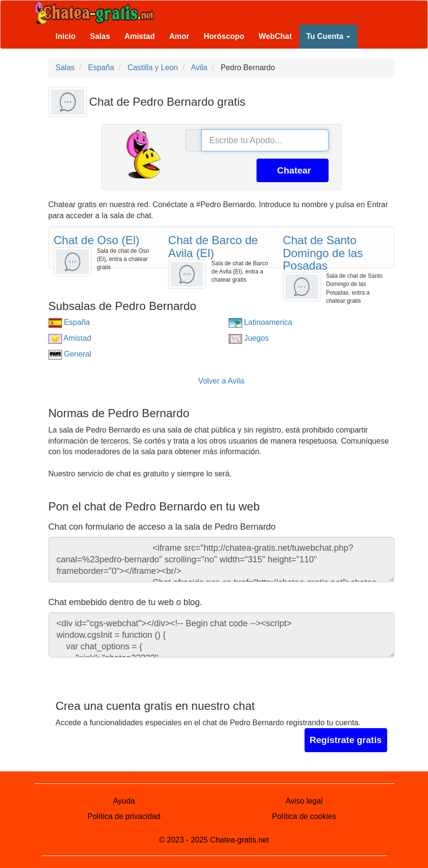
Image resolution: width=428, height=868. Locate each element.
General (70, 354)
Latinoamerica (261, 322)
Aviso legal (304, 801)
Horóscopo (224, 36)
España (69, 322)
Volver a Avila (221, 381)
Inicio (66, 36)
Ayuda (124, 801)
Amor (179, 36)
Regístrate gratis (346, 740)
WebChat (275, 36)
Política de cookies (304, 816)
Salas (100, 36)
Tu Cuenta (328, 36)
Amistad (140, 36)
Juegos (249, 338)
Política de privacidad (124, 816)
